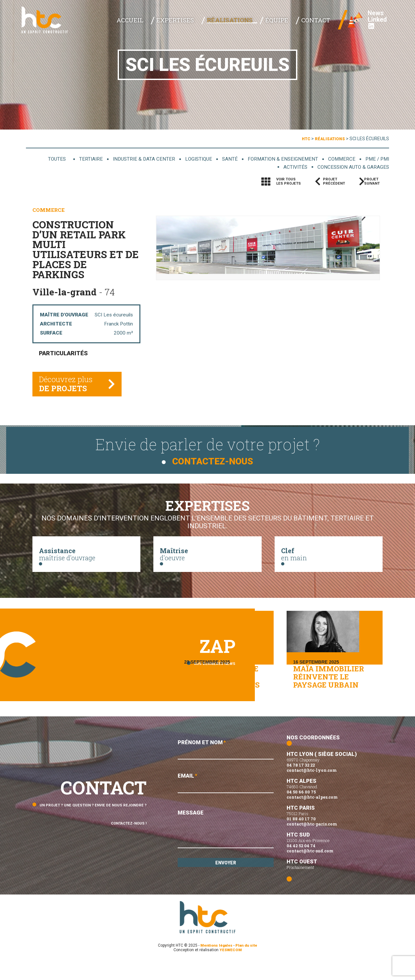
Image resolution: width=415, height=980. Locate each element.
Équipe (288, 23)
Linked (373, 26)
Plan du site (248, 963)
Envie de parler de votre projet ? (207, 451)
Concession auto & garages (350, 167)
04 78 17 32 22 (301, 783)
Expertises (206, 23)
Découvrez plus (68, 387)
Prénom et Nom (226, 768)
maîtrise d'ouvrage (86, 557)
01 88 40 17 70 (301, 837)
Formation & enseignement (278, 159)
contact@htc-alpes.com (312, 815)
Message (226, 849)
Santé (223, 159)
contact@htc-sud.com (310, 869)
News (371, 16)
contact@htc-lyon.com (312, 788)
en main (329, 557)
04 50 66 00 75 (301, 810)
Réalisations (250, 23)
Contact (318, 23)
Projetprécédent (334, 182)
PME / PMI (377, 159)
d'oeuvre (207, 557)
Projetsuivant (375, 182)
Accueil (170, 23)
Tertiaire (76, 159)
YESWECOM (231, 968)
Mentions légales (216, 963)
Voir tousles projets (289, 182)
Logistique (190, 159)
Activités (288, 167)
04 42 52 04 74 (301, 864)
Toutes (44, 159)
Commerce (340, 159)
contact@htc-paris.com (312, 842)
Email (226, 803)
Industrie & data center (132, 159)
